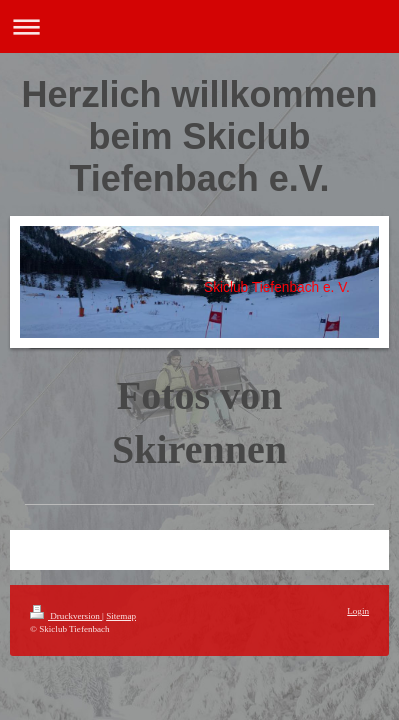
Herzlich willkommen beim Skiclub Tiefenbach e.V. (199, 136)
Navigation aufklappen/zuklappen (199, 26)
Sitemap (121, 616)
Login (358, 611)
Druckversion (66, 616)
